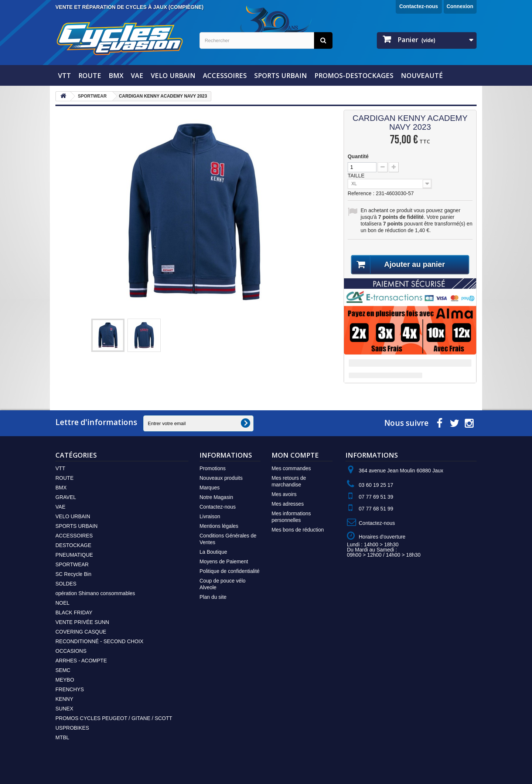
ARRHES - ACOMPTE (81, 661)
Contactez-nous (419, 6)
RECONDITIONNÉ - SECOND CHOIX (99, 641)
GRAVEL (66, 497)
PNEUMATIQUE (74, 555)
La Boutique (213, 552)
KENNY (64, 699)
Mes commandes (291, 468)
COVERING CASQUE (81, 632)
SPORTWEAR (72, 564)
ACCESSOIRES (225, 75)
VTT (64, 75)
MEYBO (65, 680)
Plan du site (213, 597)
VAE (137, 75)
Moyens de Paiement (224, 561)
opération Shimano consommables (95, 593)
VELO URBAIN (173, 75)
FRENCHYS (70, 689)
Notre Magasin (216, 497)
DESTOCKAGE (73, 545)
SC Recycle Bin (73, 574)
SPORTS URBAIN (281, 75)
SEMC (63, 670)
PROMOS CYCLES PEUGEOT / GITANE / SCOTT (114, 718)
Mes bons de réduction (298, 530)
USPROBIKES (72, 728)
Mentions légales (219, 526)
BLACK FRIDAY (74, 612)
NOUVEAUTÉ (422, 75)
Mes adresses (288, 504)
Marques (209, 488)
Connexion (460, 6)
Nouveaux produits (221, 478)
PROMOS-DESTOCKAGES (354, 75)
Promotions (213, 468)
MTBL (62, 737)
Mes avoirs (284, 494)
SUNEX (64, 709)
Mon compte (295, 455)
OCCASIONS (71, 651)
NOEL (62, 603)
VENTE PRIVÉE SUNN (82, 622)
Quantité (358, 156)
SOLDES (66, 584)
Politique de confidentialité (230, 571)
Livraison (210, 516)
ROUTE (90, 75)
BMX (116, 75)
